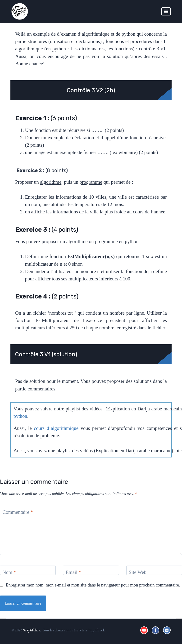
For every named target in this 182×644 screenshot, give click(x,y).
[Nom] (28, 570)
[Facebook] (155, 630)
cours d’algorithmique (56, 428)
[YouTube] (144, 630)
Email (73, 572)
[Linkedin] (167, 630)
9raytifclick (32, 630)
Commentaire (18, 512)
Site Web (138, 572)
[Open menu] (166, 11)
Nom (9, 572)
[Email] (91, 570)
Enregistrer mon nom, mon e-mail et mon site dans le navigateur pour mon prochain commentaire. (93, 585)
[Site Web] (154, 570)
